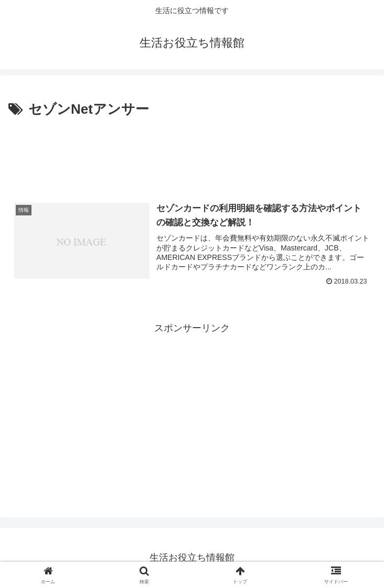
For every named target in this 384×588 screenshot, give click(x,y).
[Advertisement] (192, 153)
